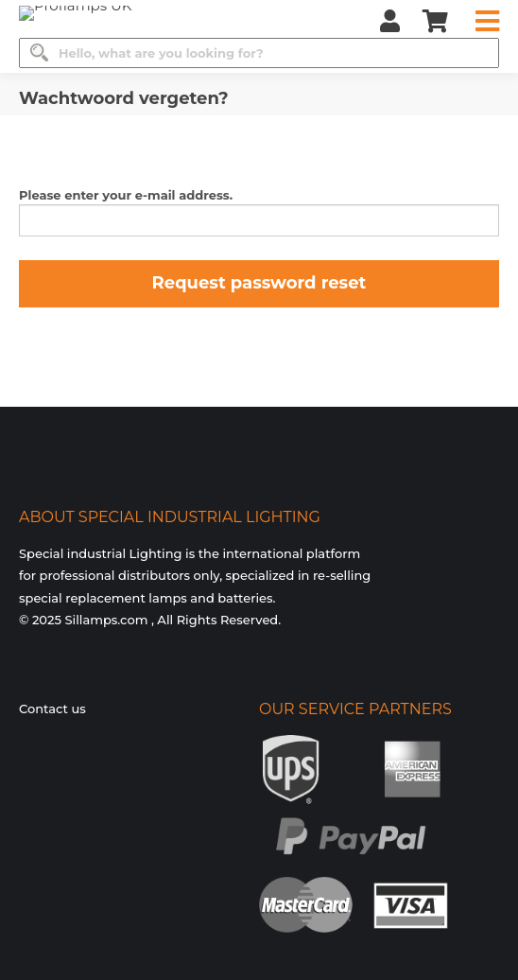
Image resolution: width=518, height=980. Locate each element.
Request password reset (259, 283)
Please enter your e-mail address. (126, 195)
